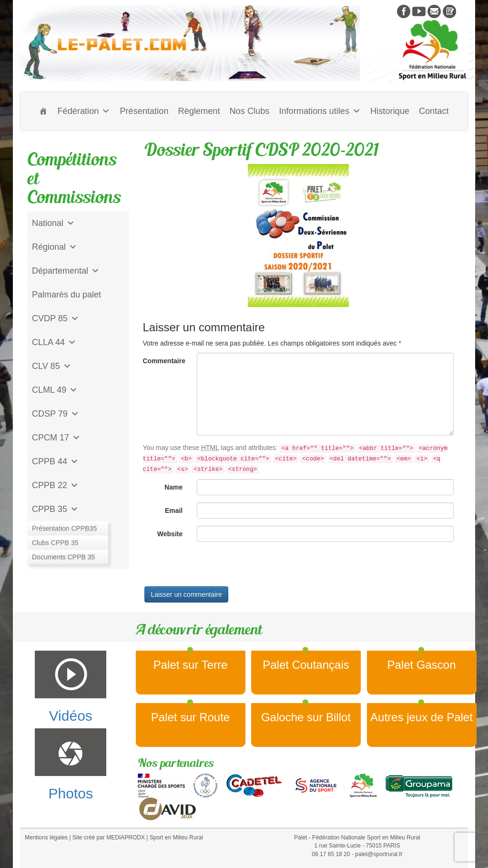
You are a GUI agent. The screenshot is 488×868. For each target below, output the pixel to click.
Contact (434, 111)
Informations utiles (320, 111)
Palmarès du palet (66, 295)
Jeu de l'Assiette (63, 533)
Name (173, 487)
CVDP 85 (56, 318)
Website (170, 534)
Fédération (84, 111)
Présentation (144, 111)
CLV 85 (52, 366)
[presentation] (215, 568)
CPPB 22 (55, 485)
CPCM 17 (56, 438)
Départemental (66, 271)
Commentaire (164, 361)
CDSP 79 (56, 414)
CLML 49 (55, 390)
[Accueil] (43, 111)
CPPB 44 (55, 461)
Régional (55, 247)
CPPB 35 (55, 509)
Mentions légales (46, 837)
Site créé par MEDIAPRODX (109, 837)
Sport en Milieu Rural (176, 837)
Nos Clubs (249, 111)
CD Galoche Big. (64, 557)
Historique (390, 111)
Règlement (199, 111)
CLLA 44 (54, 342)
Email (174, 511)
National (53, 223)
